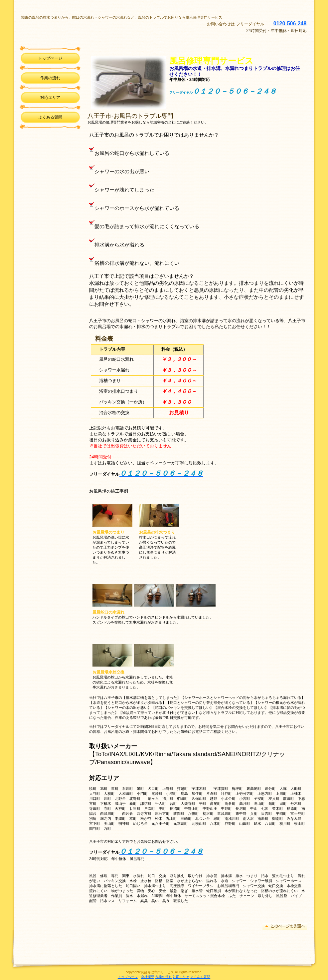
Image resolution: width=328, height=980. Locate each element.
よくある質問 (200, 977)
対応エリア (50, 98)
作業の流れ (164, 977)
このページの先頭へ (285, 927)
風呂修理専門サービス (105, 28)
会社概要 (148, 977)
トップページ (128, 977)
